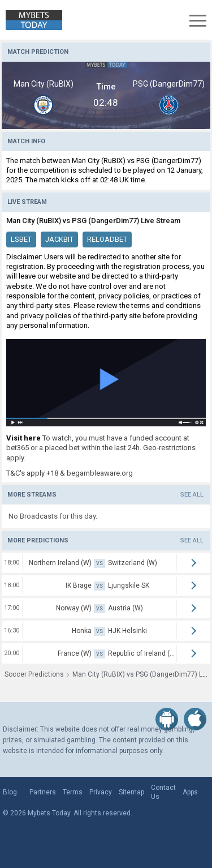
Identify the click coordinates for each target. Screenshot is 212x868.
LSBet (21, 239)
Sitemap (131, 792)
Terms (73, 792)
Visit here (23, 438)
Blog (10, 792)
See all (192, 495)
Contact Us (163, 792)
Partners (43, 792)
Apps (190, 792)
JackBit (59, 239)
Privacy (101, 792)
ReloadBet (107, 239)
